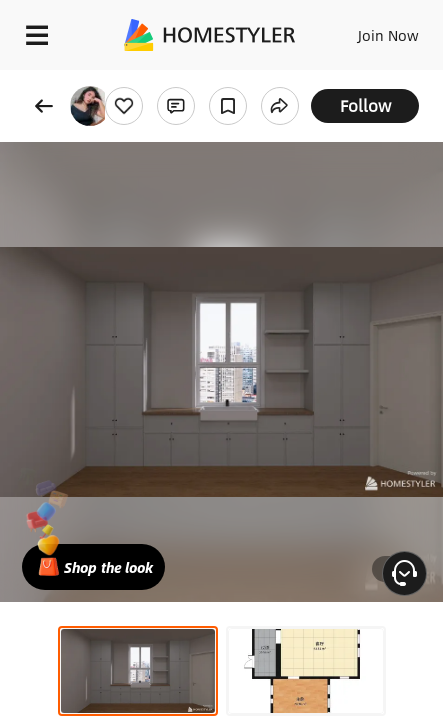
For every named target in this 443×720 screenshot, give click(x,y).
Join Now (388, 35)
